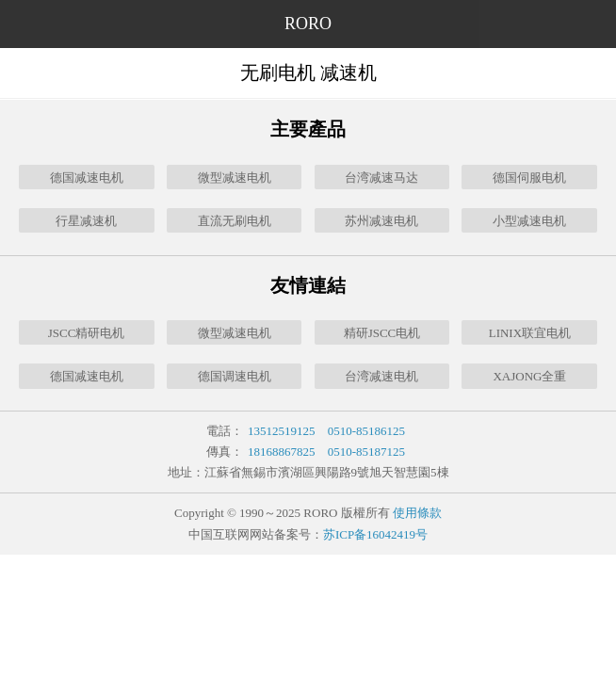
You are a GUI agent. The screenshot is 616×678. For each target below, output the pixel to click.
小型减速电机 (529, 221)
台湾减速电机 (381, 376)
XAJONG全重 (529, 376)
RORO (308, 24)
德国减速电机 (87, 178)
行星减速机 (86, 221)
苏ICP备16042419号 (375, 534)
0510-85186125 (366, 431)
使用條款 (417, 513)
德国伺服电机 (529, 178)
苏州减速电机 (381, 221)
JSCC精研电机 (87, 333)
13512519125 (282, 431)
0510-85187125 (366, 452)
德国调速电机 (235, 376)
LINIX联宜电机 (530, 333)
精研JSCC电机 (382, 333)
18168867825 (282, 452)
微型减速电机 (235, 178)
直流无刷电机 (235, 221)
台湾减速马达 (381, 178)
